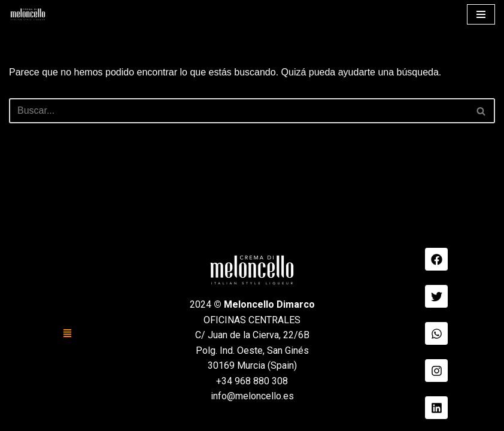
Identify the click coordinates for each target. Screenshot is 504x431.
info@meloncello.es (252, 396)
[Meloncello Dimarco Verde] (28, 14)
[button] (68, 333)
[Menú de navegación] (481, 14)
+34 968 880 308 (252, 381)
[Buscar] (239, 111)
